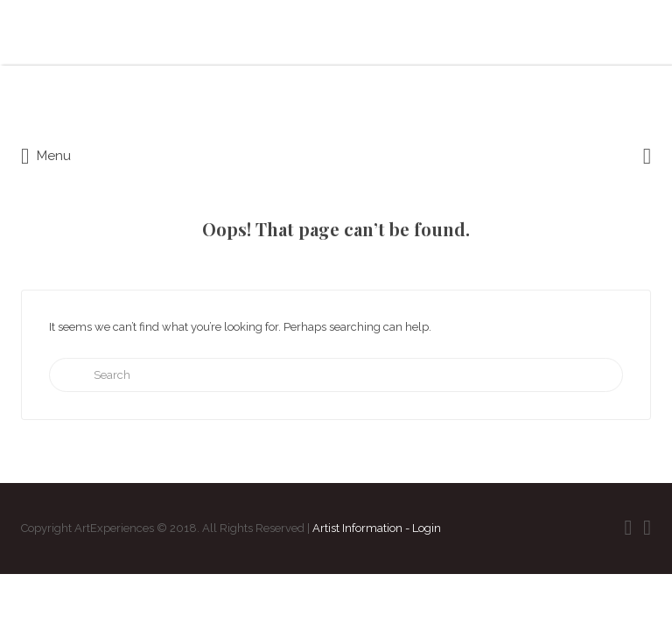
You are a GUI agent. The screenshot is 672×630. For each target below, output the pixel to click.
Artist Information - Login (377, 528)
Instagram (647, 528)
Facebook (628, 528)
